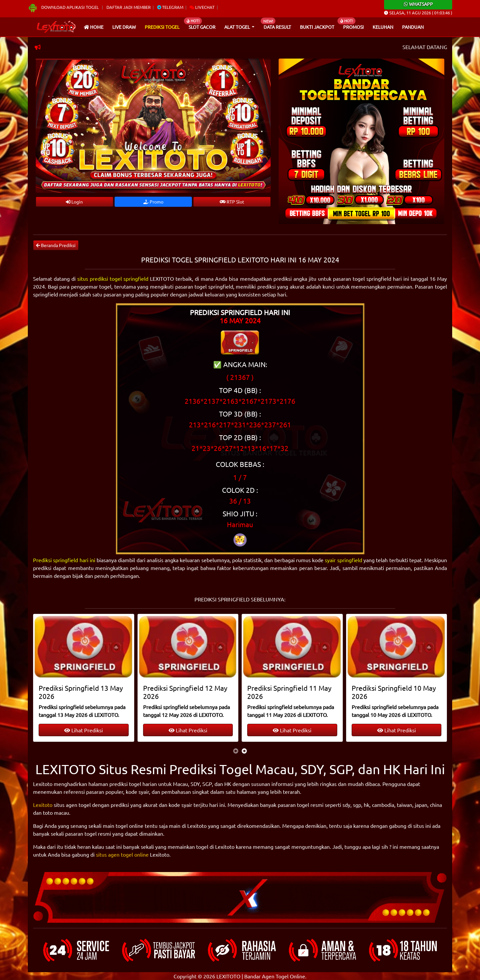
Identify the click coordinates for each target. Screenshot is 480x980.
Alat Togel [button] (238, 27)
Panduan (413, 27)
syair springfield (343, 560)
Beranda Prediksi (56, 245)
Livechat (202, 7)
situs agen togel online (122, 854)
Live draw (124, 27)
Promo (153, 202)
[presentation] (236, 751)
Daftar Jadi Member (129, 7)
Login (74, 202)
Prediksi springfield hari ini (64, 560)
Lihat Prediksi (83, 730)
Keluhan (383, 27)
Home (94, 27)
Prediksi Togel (162, 27)
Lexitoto (43, 805)
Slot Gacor (202, 27)
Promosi (353, 27)
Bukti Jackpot (317, 27)
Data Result (277, 27)
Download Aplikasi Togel (64, 7)
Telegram (170, 7)
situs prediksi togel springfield (113, 278)
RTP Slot (232, 202)
